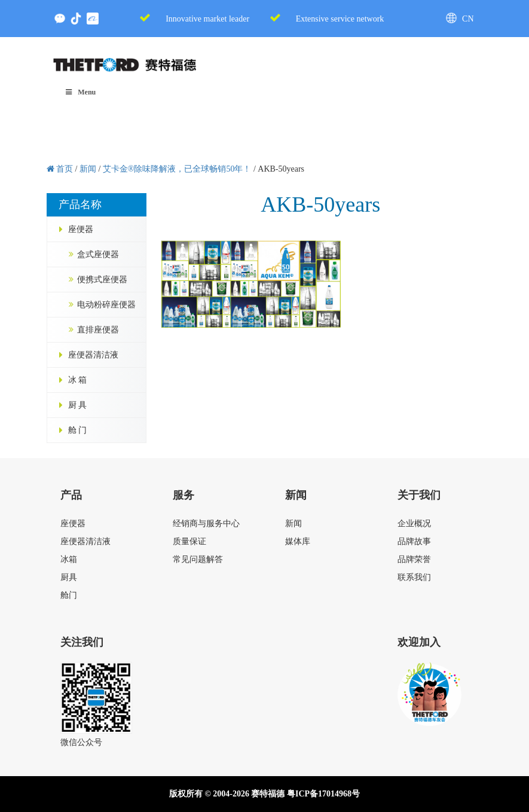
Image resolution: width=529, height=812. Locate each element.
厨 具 (78, 405)
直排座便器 (98, 330)
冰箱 (69, 559)
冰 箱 (78, 380)
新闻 (293, 523)
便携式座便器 (102, 280)
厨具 (69, 577)
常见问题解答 (198, 559)
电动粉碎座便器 (106, 305)
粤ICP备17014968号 (323, 794)
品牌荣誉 (414, 559)
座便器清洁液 (93, 355)
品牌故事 (414, 541)
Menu (80, 92)
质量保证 (189, 541)
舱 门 (78, 430)
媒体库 (298, 541)
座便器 (81, 229)
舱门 (69, 595)
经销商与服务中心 (206, 523)
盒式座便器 (98, 254)
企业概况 (414, 523)
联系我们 (414, 577)
